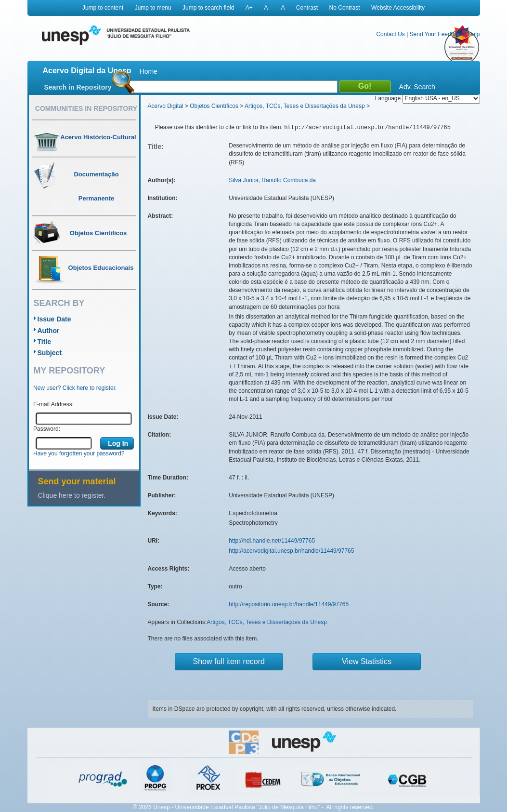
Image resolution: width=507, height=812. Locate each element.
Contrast (307, 8)
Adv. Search (417, 87)
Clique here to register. (72, 495)
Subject (50, 353)
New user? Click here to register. (75, 388)
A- (267, 8)
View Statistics (367, 661)
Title (45, 342)
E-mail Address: (53, 404)
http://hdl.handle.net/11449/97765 (272, 541)
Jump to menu (153, 8)
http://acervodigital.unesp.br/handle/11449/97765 (291, 551)
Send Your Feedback (436, 34)
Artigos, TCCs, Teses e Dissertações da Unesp (305, 106)
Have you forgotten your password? (79, 453)
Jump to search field (208, 8)
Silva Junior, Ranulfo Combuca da (272, 180)
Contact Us (390, 34)
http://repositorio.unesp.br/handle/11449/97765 (289, 604)
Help (474, 34)
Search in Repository (78, 87)
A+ (249, 8)
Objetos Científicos (214, 106)
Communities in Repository (86, 108)
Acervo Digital (166, 106)
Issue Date (54, 319)
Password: (47, 429)
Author (49, 331)
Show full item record (229, 661)
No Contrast (345, 8)
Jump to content (103, 8)
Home (149, 71)
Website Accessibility (398, 8)
